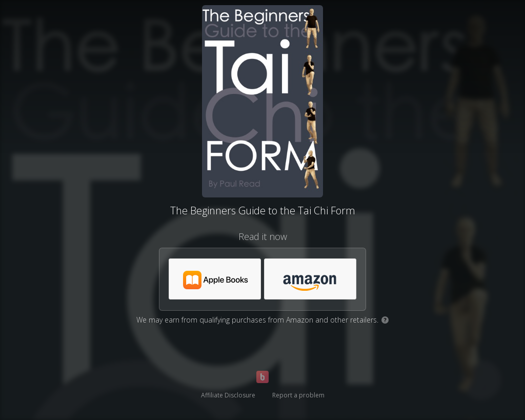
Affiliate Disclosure (228, 395)
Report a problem (298, 395)
